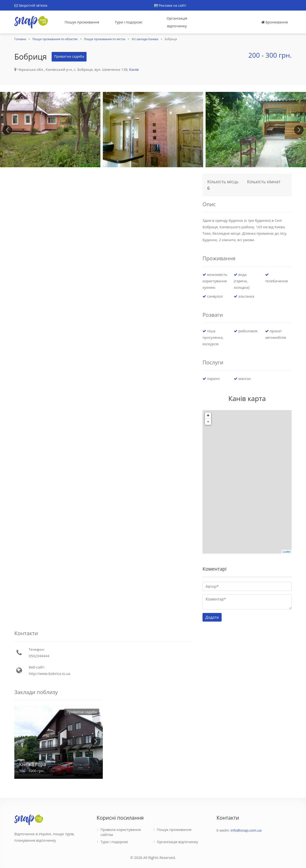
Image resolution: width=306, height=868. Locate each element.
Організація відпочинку (177, 22)
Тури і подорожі (128, 22)
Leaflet (287, 552)
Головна (20, 39)
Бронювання (275, 22)
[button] (299, 130)
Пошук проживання (82, 22)
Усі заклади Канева (145, 39)
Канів (134, 69)
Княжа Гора (33, 764)
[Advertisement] (104, 205)
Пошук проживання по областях (55, 39)
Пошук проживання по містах (105, 39)
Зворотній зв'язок (31, 5)
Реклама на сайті (170, 5)
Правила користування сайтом (121, 832)
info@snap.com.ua (246, 830)
